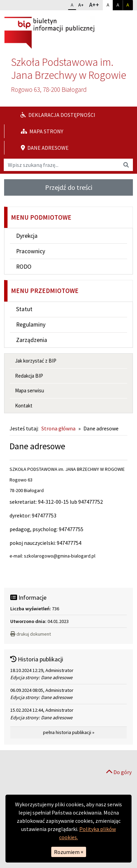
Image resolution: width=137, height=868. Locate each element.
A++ (96, 4)
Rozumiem (69, 852)
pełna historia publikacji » (69, 732)
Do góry (119, 772)
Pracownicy (31, 251)
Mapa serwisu (30, 390)
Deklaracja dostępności (58, 115)
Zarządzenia (32, 340)
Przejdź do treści (69, 187)
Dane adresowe (45, 148)
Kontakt (24, 406)
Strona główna (58, 428)
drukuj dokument (31, 634)
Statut (24, 309)
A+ (82, 4)
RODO (24, 267)
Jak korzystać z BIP (36, 361)
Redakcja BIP (29, 376)
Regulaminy (31, 325)
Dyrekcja (27, 236)
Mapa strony (42, 131)
